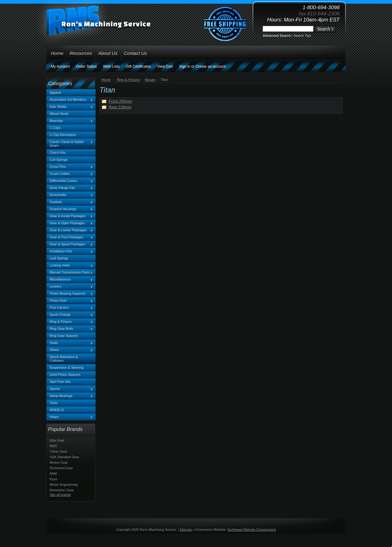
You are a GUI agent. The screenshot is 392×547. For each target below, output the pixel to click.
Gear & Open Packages (70, 223)
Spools (70, 389)
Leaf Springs (59, 258)
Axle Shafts (70, 107)
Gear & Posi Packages (70, 237)
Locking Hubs (70, 266)
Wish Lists (111, 66)
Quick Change (70, 315)
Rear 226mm (120, 107)
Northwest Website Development (252, 530)
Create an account (211, 66)
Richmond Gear (61, 468)
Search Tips (302, 36)
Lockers (70, 287)
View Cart (165, 66)
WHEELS (57, 410)
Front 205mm (120, 101)
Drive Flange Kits (70, 188)
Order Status (86, 66)
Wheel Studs (59, 114)
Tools (53, 403)
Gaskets (70, 202)
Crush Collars (70, 174)
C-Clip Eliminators (63, 135)
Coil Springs (59, 160)
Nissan (150, 80)
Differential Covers (70, 181)
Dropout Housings (70, 209)
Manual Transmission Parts (70, 273)
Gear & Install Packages (70, 216)
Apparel (55, 92)
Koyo (53, 479)
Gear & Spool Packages (70, 244)
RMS (53, 446)
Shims (70, 350)
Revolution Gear (62, 490)
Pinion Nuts (70, 301)
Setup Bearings (70, 396)
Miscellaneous (70, 280)
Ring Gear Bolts (70, 329)
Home (106, 80)
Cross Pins (70, 167)
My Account (60, 66)
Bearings (70, 121)
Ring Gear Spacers (64, 336)
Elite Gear (57, 440)
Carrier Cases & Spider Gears (70, 144)
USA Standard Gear (64, 457)
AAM (53, 473)
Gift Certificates (138, 66)
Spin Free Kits (60, 382)
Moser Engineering (64, 485)
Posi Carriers (70, 308)
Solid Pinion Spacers (65, 375)
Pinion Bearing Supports (70, 294)
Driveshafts (70, 195)
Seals (70, 343)
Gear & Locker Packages (70, 230)
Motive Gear (59, 462)
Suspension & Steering (67, 368)
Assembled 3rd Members (70, 100)
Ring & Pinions (70, 322)
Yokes (70, 417)
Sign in (185, 66)
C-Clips (55, 128)
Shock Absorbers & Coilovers (64, 359)
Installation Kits (70, 251)
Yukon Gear (58, 451)
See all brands (60, 495)
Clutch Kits (58, 153)
